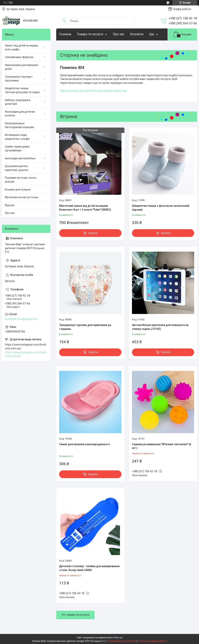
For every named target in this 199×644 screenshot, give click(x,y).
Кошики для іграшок (18, 190)
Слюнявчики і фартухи (19, 57)
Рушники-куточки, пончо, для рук (21, 180)
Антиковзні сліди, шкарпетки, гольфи (17, 137)
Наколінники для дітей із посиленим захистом (93, 91)
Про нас (118, 34)
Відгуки (10, 205)
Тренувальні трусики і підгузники (19, 79)
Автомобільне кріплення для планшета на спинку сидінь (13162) (160, 327)
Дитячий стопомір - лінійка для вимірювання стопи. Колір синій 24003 (89, 568)
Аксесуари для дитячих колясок (20, 114)
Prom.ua (118, 638)
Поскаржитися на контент (122, 641)
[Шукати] (64, 21)
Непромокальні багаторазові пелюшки (19, 125)
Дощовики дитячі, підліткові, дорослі (17, 168)
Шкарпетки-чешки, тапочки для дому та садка (22, 90)
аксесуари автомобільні (20, 158)
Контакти (137, 34)
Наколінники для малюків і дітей (22, 67)
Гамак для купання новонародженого (85, 444)
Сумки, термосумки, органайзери (17, 148)
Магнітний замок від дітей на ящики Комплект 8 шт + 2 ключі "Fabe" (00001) (85, 208)
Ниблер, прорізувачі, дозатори (18, 102)
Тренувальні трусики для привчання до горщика (85, 327)
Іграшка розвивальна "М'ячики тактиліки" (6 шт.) (162, 446)
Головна (65, 34)
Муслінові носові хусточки (21, 197)
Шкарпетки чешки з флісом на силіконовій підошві (161, 208)
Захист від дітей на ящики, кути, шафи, (22, 47)
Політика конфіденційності (152, 641)
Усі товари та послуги (75, 615)
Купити (93, 233)
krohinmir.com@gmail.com (21, 319)
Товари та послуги (90, 34)
